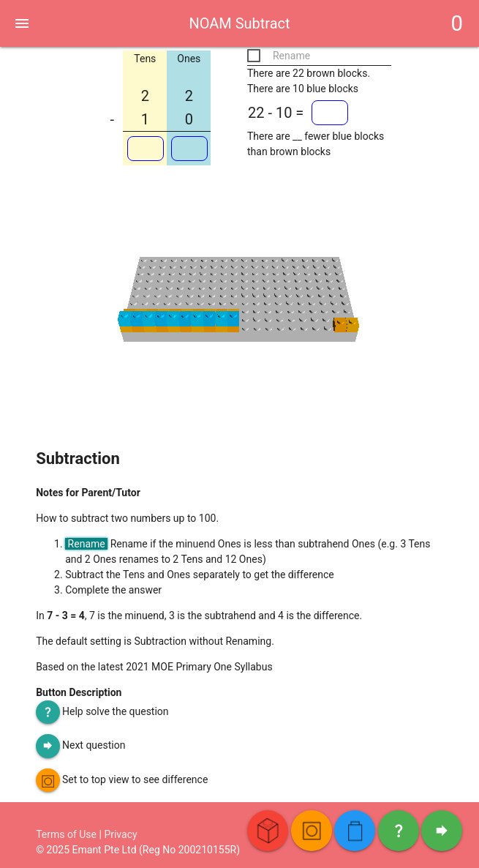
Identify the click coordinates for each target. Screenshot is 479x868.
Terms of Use (66, 834)
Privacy (120, 834)
